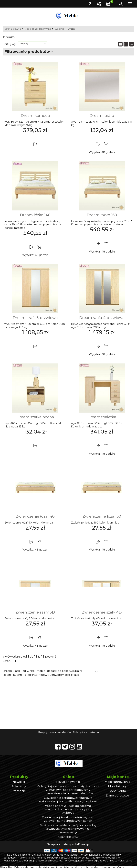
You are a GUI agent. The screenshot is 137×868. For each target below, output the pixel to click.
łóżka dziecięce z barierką (19, 861)
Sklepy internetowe (86, 732)
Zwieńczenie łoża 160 (102, 516)
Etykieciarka (108, 855)
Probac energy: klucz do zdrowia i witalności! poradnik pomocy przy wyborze (68, 809)
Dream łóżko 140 (35, 215)
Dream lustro (102, 116)
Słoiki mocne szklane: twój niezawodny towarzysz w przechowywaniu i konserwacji (68, 829)
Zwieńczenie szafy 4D (102, 612)
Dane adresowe (117, 795)
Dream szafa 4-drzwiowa (102, 318)
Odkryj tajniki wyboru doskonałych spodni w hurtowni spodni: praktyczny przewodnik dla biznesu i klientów (68, 790)
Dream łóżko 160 (102, 215)
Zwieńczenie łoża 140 (35, 516)
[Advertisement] (68, 705)
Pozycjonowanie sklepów (55, 732)
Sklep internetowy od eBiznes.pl (68, 844)
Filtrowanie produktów (27, 52)
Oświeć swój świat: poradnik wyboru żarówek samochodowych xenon (68, 819)
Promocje (19, 791)
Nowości (19, 782)
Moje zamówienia (117, 782)
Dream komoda (35, 116)
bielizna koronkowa (30, 855)
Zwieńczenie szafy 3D (35, 612)
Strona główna (13, 29)
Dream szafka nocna (35, 417)
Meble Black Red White (38, 29)
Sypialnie (59, 29)
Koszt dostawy (68, 837)
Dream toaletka (102, 417)
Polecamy (19, 786)
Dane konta (117, 791)
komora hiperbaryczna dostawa (51, 858)
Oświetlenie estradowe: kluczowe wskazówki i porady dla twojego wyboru (68, 799)
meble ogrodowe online (100, 861)
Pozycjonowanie (68, 782)
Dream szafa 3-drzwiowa (35, 318)
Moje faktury (117, 786)
